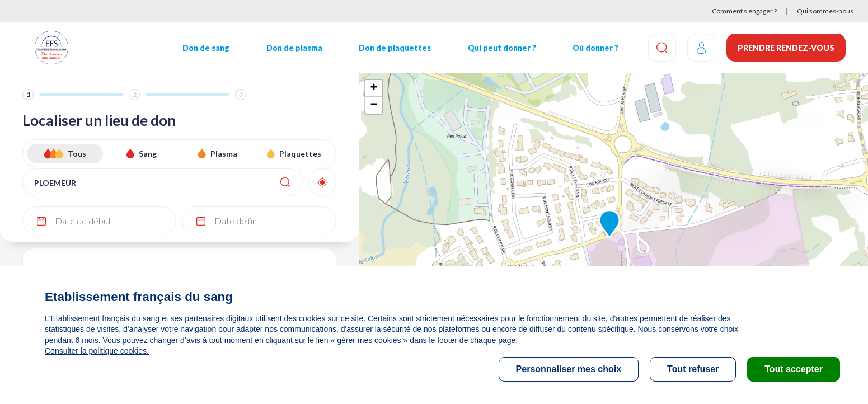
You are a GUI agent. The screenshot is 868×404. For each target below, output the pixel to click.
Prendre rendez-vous (786, 48)
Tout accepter (794, 369)
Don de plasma (294, 48)
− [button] (374, 105)
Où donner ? (595, 48)
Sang (148, 154)
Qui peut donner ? (502, 48)
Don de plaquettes (395, 48)
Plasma (224, 154)
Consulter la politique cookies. (97, 351)
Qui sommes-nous (825, 11)
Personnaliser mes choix (569, 369)
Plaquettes (300, 154)
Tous (77, 154)
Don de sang (206, 48)
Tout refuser (693, 369)
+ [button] (374, 88)
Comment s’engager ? (744, 11)
